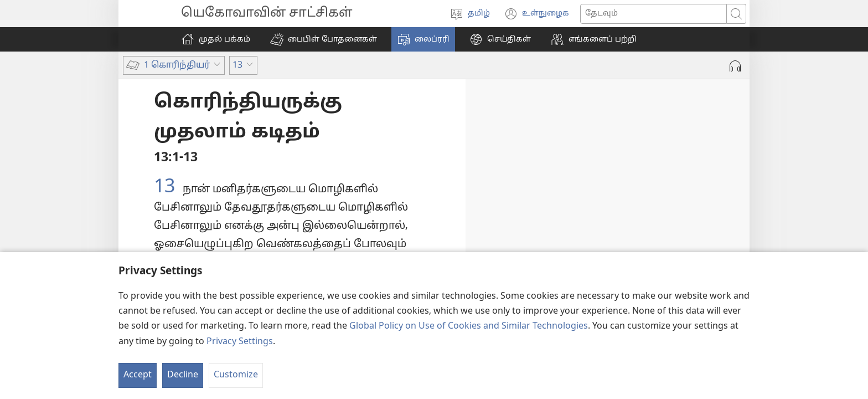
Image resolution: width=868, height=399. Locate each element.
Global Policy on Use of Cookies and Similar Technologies (469, 326)
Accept (138, 375)
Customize (236, 375)
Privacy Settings (240, 342)
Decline (183, 375)
